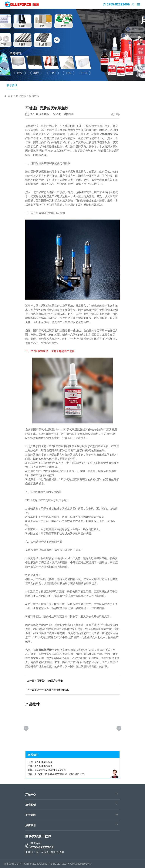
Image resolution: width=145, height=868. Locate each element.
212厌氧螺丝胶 (39, 351)
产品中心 (31, 794)
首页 (11, 96)
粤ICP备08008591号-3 (79, 864)
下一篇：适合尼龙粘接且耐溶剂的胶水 (48, 690)
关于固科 (31, 815)
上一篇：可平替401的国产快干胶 (45, 681)
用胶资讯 (22, 96)
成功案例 (31, 805)
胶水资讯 (12, 85)
